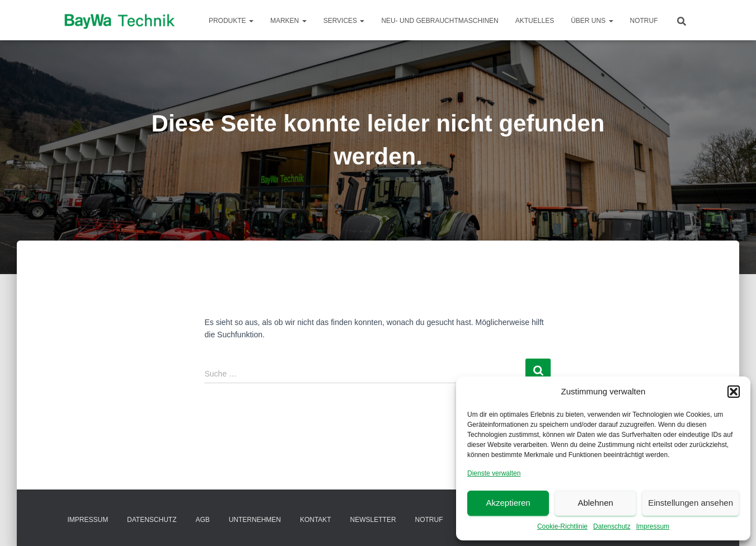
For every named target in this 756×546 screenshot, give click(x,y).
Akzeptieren (508, 503)
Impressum (653, 526)
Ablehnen (595, 503)
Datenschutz (612, 526)
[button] (734, 392)
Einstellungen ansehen (691, 503)
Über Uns (592, 21)
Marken (288, 21)
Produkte (231, 21)
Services (344, 21)
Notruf (644, 21)
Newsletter (373, 520)
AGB (202, 520)
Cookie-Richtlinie (562, 526)
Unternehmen (255, 520)
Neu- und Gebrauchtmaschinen (440, 21)
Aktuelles (535, 21)
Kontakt (316, 520)
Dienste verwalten (494, 473)
